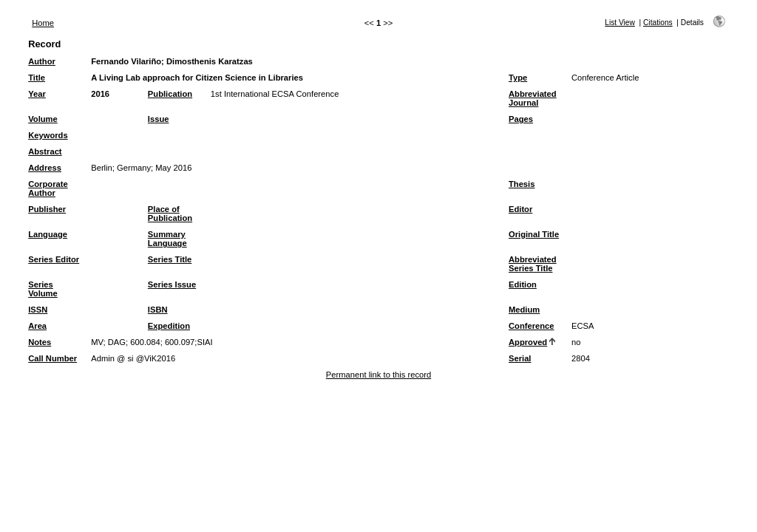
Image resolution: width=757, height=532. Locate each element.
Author (42, 61)
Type (518, 78)
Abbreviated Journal (533, 98)
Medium (524, 310)
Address (45, 168)
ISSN (38, 310)
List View (620, 23)
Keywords (48, 135)
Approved (528, 342)
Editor (520, 209)
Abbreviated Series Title (533, 264)
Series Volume (43, 289)
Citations (658, 23)
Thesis (522, 184)
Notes (40, 342)
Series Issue (172, 284)
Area (37, 326)
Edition (523, 284)
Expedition (169, 326)
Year (37, 94)
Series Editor (54, 259)
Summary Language (167, 239)
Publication (170, 94)
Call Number (52, 358)
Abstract (45, 151)
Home (43, 23)
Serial (520, 358)
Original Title (534, 234)
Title (37, 78)
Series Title (170, 259)
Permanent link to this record (378, 375)
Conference (532, 326)
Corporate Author (48, 188)
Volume (43, 119)
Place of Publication (170, 214)
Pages (521, 119)
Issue (159, 119)
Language (48, 234)
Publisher (47, 209)
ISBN (158, 310)
